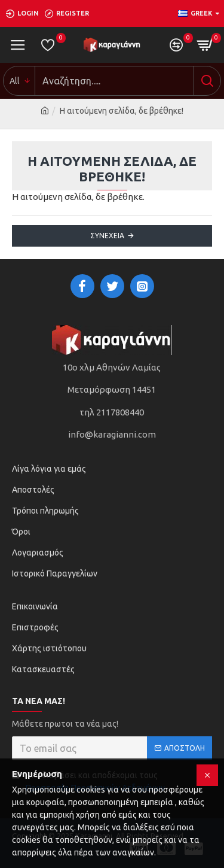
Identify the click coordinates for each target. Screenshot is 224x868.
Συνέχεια (107, 236)
